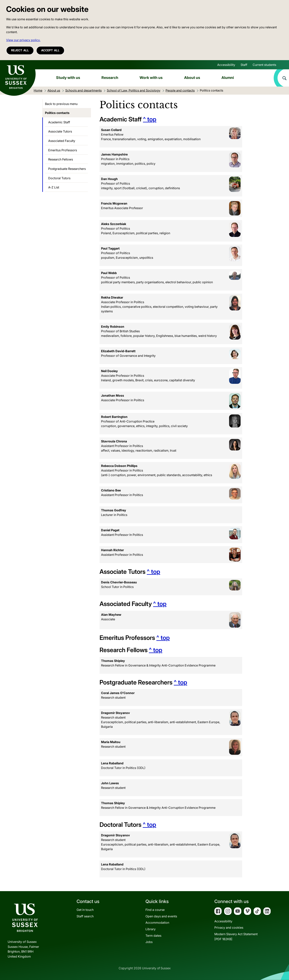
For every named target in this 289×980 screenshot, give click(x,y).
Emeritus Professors (63, 150)
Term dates (153, 936)
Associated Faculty (62, 141)
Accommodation (157, 923)
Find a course (155, 910)
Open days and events (161, 916)
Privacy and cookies (229, 928)
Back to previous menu (61, 104)
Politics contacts (57, 113)
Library (151, 929)
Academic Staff (59, 122)
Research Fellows (61, 159)
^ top (150, 119)
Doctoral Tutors (59, 178)
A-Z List (54, 187)
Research (110, 78)
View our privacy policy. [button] (23, 40)
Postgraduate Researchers (67, 169)
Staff (244, 65)
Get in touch (85, 910)
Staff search (85, 916)
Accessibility (226, 65)
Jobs (149, 942)
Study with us (68, 78)
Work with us (151, 78)
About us (192, 78)
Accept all (50, 50)
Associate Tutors (60, 131)
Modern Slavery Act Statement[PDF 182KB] (236, 937)
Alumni (228, 78)
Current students (264, 65)
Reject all (20, 50)
